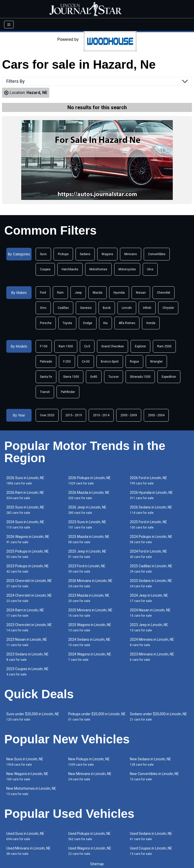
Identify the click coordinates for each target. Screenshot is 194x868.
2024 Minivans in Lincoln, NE (152, 642)
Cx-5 (87, 346)
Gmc (43, 308)
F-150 (44, 346)
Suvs (43, 254)
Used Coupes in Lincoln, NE (151, 851)
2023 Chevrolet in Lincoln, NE (29, 627)
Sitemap (97, 864)
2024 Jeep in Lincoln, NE (149, 598)
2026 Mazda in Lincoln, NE (89, 495)
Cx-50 (86, 362)
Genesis (86, 308)
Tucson (114, 377)
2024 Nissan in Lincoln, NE (150, 613)
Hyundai (119, 293)
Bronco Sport (110, 362)
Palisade (46, 362)
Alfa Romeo (127, 323)
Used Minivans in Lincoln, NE (28, 851)
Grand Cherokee (113, 346)
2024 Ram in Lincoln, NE (25, 613)
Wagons (107, 254)
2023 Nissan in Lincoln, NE (27, 642)
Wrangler (156, 362)
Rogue (134, 362)
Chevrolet (164, 293)
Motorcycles (127, 269)
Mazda (98, 293)
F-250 (67, 362)
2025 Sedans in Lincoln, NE (151, 583)
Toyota (67, 323)
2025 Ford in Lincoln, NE (148, 525)
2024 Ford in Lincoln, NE (148, 554)
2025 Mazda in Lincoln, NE (89, 539)
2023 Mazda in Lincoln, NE (89, 598)
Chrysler (168, 308)
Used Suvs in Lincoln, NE (25, 836)
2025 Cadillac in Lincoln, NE (151, 569)
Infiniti (147, 308)
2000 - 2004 (156, 415)
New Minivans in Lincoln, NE (90, 776)
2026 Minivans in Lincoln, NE (90, 583)
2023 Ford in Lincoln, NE (87, 569)
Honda (151, 323)
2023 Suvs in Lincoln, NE (87, 525)
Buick (107, 308)
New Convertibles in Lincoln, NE (154, 776)
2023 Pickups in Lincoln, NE (28, 569)
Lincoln (127, 308)
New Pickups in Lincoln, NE (89, 762)
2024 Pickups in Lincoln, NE (151, 539)
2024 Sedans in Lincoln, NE (89, 642)
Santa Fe (46, 377)
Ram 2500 (164, 346)
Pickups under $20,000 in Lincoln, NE (97, 717)
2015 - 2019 (74, 415)
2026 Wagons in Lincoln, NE (28, 539)
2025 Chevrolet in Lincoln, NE (29, 583)
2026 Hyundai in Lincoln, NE (151, 495)
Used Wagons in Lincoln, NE (90, 851)
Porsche (46, 323)
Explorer (140, 346)
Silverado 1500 (140, 377)
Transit (45, 392)
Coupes (45, 269)
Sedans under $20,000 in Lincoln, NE (158, 717)
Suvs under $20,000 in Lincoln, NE (33, 717)
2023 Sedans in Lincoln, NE (27, 657)
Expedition (169, 377)
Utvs (150, 269)
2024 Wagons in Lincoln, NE (90, 657)
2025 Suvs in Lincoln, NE (25, 510)
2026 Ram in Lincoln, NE (25, 495)
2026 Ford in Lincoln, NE (148, 480)
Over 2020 (47, 415)
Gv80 (94, 377)
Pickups (63, 254)
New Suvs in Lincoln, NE (25, 762)
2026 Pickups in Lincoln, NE (89, 480)
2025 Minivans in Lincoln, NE (90, 613)
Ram (60, 293)
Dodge (88, 323)
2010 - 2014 (101, 415)
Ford (43, 293)
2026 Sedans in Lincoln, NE (151, 510)
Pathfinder (68, 392)
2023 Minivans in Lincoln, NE (152, 657)
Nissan (141, 293)
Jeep (78, 293)
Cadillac (63, 308)
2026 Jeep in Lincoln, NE (87, 510)
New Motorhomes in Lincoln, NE (31, 791)
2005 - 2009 (129, 415)
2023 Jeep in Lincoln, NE (149, 627)
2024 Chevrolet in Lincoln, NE (29, 598)
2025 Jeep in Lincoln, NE (87, 554)
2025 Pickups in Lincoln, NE (28, 554)
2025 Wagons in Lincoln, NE (90, 627)
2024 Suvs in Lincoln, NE (25, 525)
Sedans (85, 254)
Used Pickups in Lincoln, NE (89, 836)
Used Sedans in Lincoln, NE (151, 836)
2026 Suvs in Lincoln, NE (25, 480)
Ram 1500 (66, 346)
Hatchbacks (70, 269)
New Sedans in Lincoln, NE (150, 762)
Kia (105, 323)
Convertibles (157, 254)
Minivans (131, 254)
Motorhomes (98, 269)
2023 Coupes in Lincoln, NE (27, 672)
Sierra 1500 (71, 377)
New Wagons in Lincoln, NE (27, 776)
